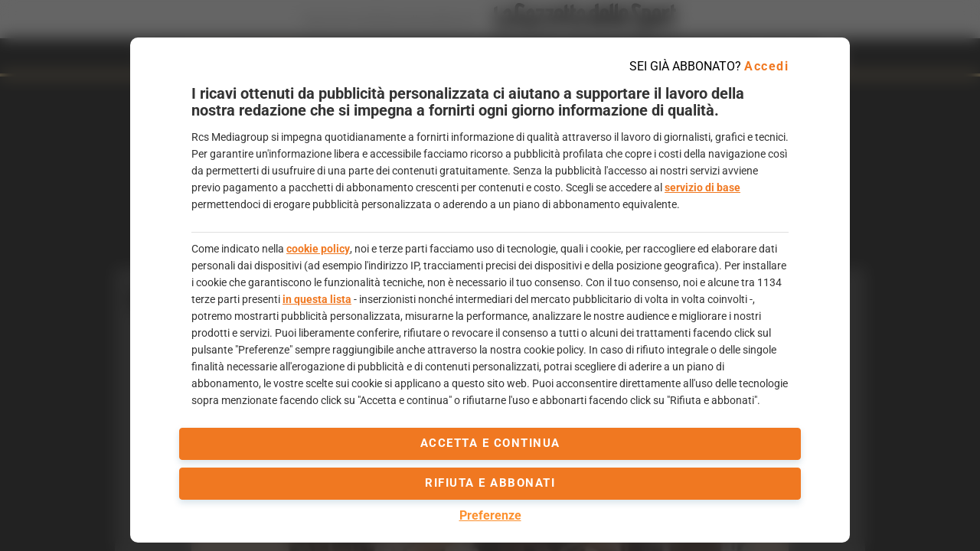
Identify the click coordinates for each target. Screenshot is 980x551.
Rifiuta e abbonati (490, 483)
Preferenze (490, 515)
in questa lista (317, 299)
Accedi (766, 66)
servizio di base (702, 187)
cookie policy (318, 249)
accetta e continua (490, 443)
